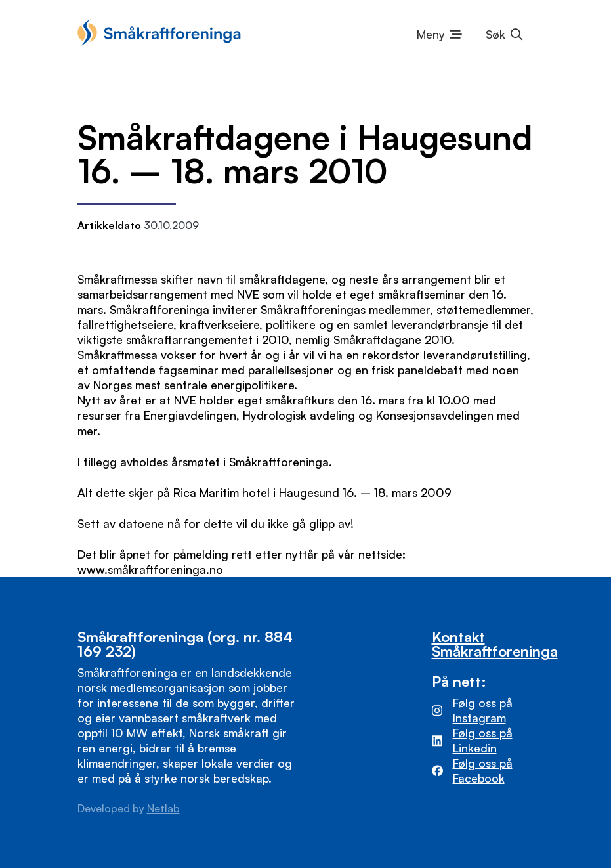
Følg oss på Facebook (483, 770)
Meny (431, 34)
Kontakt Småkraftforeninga (495, 644)
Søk (495, 34)
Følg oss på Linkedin (483, 740)
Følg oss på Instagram (483, 710)
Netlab (163, 808)
